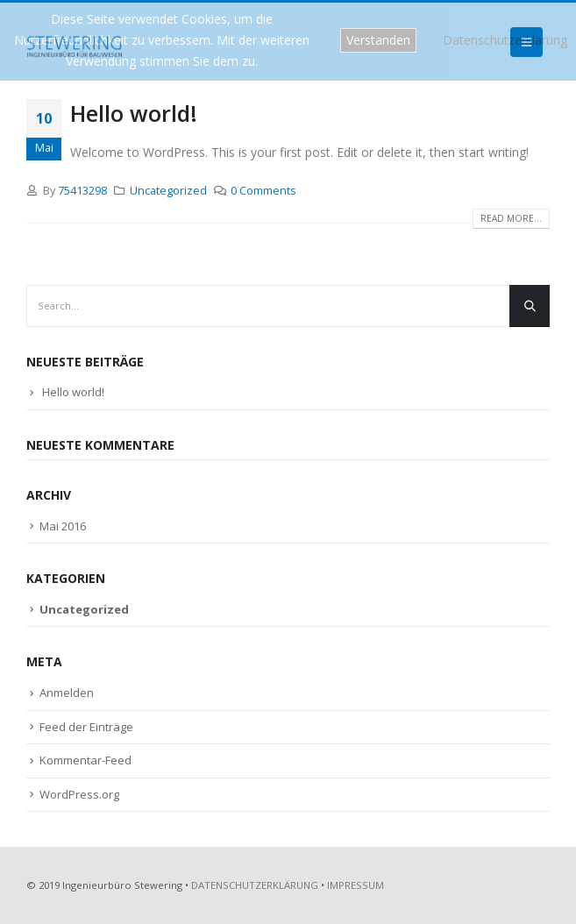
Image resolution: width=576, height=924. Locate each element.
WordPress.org (79, 794)
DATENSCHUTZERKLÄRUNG (255, 885)
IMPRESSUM (356, 885)
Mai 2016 (63, 526)
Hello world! (134, 113)
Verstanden (378, 40)
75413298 (82, 191)
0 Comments (263, 191)
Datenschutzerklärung (505, 40)
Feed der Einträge (86, 727)
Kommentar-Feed (85, 760)
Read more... (511, 218)
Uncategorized (168, 191)
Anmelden (67, 693)
